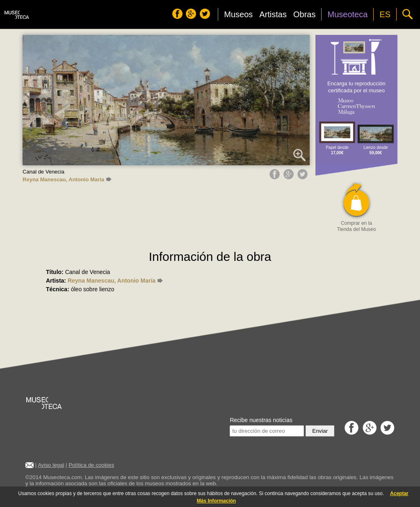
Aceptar (399, 493)
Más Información (216, 501)
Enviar (320, 431)
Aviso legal (51, 465)
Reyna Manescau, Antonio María (67, 179)
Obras (304, 14)
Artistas (273, 14)
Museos (238, 14)
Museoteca (347, 14)
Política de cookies (91, 465)
